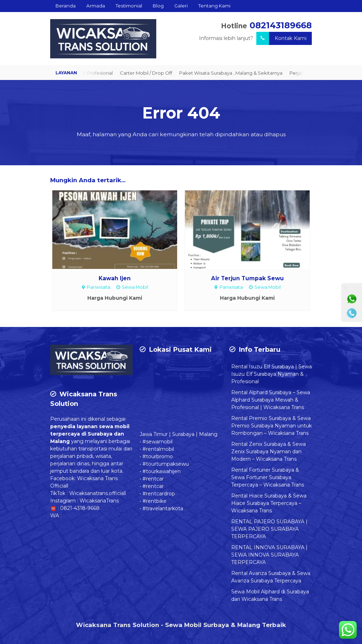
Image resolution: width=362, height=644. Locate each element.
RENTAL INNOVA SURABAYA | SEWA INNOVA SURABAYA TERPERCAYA (269, 555)
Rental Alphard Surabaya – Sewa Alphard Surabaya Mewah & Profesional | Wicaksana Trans (271, 400)
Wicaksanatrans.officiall (98, 493)
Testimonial (129, 6)
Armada (96, 6)
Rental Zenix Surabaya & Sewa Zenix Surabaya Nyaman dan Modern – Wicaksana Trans (268, 452)
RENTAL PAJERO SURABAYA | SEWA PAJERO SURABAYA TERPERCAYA (269, 529)
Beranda (66, 6)
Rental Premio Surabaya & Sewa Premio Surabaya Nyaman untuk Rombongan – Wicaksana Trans (271, 426)
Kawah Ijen (115, 278)
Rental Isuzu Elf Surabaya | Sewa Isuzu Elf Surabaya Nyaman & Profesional (271, 374)
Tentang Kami (214, 6)
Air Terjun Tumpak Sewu (247, 278)
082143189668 (281, 25)
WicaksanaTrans (99, 501)
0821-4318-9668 (80, 508)
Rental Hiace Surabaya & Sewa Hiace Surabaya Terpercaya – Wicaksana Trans (269, 503)
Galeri (181, 6)
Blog (158, 6)
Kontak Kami (281, 38)
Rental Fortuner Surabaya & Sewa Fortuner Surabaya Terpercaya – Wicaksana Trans (268, 477)
